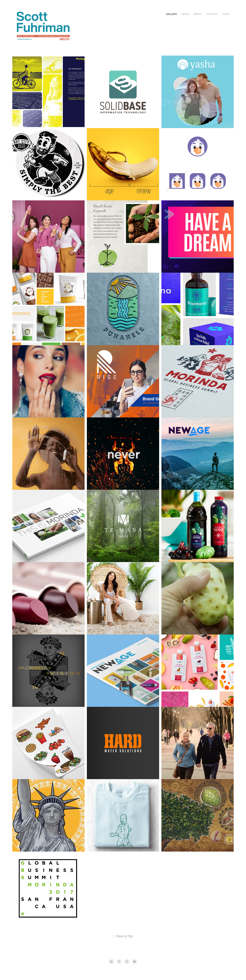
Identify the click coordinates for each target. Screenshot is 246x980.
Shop (226, 14)
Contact (212, 14)
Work (186, 14)
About (198, 14)
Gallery (172, 14)
